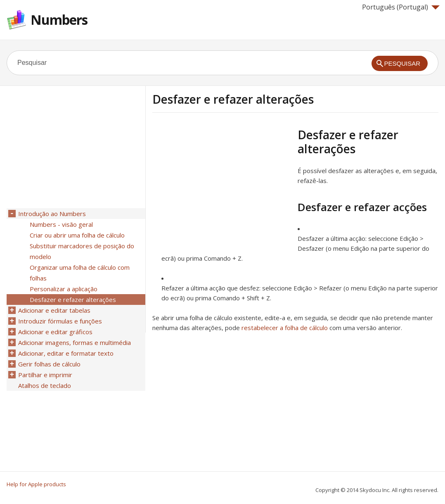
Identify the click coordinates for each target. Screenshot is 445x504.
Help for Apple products (36, 484)
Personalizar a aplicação (64, 289)
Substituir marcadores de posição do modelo (82, 251)
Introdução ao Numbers (52, 214)
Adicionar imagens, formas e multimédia (75, 342)
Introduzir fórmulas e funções (60, 321)
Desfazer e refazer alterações (73, 300)
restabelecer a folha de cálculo (285, 328)
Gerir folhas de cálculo (49, 364)
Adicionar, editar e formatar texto (66, 353)
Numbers (59, 20)
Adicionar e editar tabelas (54, 310)
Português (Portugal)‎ (401, 7)
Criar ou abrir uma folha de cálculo (77, 235)
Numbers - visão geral (61, 224)
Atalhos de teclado (45, 385)
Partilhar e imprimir (45, 375)
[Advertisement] (222, 185)
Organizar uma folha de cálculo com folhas (80, 273)
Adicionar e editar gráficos (55, 332)
